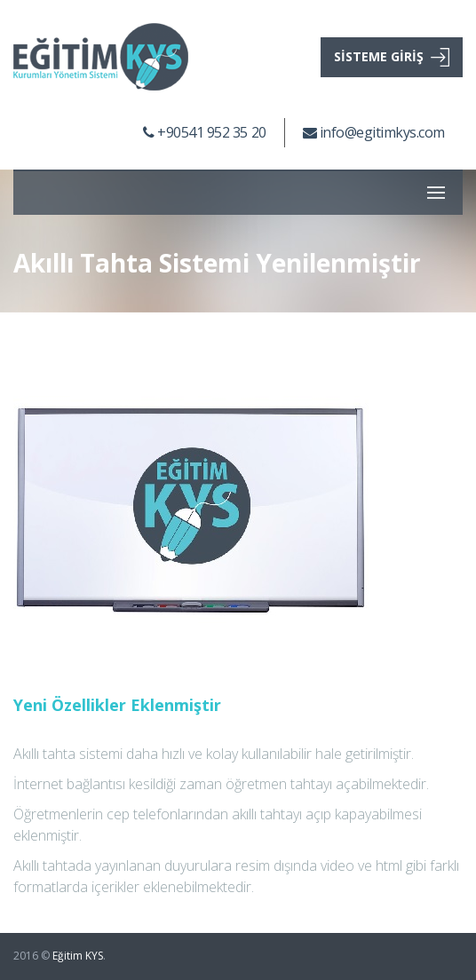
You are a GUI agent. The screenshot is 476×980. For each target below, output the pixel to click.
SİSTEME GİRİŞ (392, 57)
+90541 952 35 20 (204, 132)
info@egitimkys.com (374, 132)
